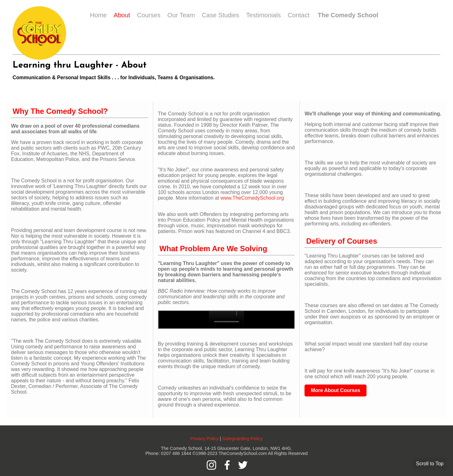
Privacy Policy (204, 439)
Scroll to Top (430, 464)
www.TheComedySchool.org (252, 198)
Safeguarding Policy (243, 439)
